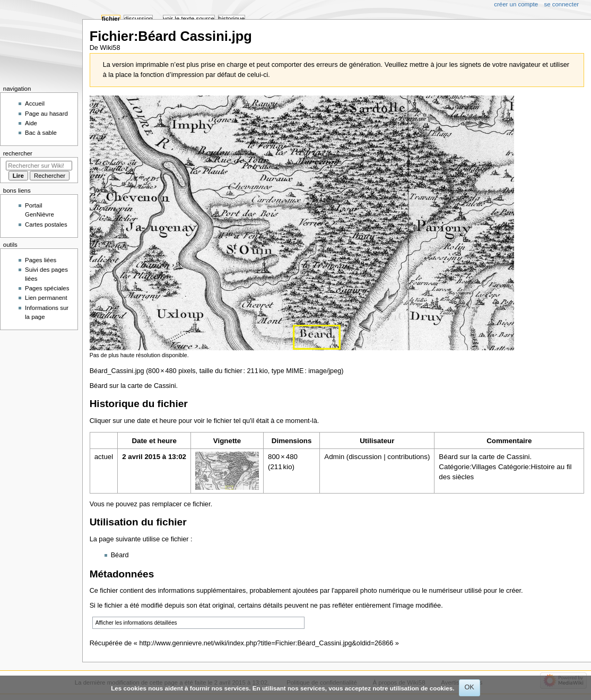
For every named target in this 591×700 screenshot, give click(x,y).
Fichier (111, 19)
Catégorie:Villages (467, 467)
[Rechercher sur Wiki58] (39, 166)
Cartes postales (46, 224)
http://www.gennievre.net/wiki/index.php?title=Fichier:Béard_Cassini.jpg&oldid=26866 (266, 643)
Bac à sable (41, 133)
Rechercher (18, 153)
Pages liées (41, 260)
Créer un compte (516, 4)
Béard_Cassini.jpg (117, 371)
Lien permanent (46, 298)
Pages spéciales (47, 288)
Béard (120, 555)
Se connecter (562, 4)
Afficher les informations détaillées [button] (136, 623)
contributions (407, 457)
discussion (365, 457)
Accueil (35, 103)
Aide (31, 123)
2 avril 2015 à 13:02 (154, 457)
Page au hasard (46, 114)
